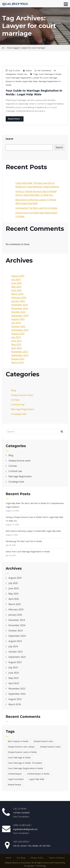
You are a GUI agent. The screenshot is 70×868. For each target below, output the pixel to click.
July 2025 (16, 279)
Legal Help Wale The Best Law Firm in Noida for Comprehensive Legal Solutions (35, 505)
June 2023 (16, 341)
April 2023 (16, 348)
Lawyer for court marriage (45, 78)
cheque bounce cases (22, 395)
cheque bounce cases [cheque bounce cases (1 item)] (50, 747)
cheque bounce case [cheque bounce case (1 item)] (43, 741)
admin (29, 70)
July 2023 (16, 337)
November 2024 (20, 308)
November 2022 (20, 352)
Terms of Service (57, 858)
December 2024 (19, 305)
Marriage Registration (23, 409)
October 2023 (18, 326)
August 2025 (18, 276)
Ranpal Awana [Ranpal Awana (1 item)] (14, 784)
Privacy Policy (37, 858)
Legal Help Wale (30, 81)
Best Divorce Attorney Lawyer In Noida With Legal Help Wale (33, 531)
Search (9, 139)
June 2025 (16, 283)
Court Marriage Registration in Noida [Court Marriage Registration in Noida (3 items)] (25, 768)
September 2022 (20, 355)
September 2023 (20, 330)
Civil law (15, 400)
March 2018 (17, 362)
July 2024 (16, 323)
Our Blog (21, 858)
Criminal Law (18, 405)
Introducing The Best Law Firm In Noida (36, 208)
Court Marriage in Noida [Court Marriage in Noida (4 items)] (19, 757)
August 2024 (18, 319)
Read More (15, 119)
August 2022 (18, 359)
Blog (13, 390)
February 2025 (19, 298)
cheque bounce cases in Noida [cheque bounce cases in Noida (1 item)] (22, 752)
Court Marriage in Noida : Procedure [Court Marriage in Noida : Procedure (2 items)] (25, 763)
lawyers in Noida (13, 81)
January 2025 (18, 301)
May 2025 (16, 287)
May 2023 (16, 344)
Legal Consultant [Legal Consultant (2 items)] (16, 779)
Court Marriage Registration (19, 78)
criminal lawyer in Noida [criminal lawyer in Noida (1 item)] (38, 774)
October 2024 (18, 312)
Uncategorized (19, 414)
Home (8, 858)
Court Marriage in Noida (50, 74)
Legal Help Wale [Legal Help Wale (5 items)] (37, 779)
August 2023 (18, 334)
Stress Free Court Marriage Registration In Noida (28, 552)
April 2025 (16, 290)
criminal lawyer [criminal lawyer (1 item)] (15, 774)
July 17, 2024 (14, 70)
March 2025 (17, 294)
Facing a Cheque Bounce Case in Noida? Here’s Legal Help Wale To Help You (34, 519)
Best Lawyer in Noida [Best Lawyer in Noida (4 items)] (18, 741)
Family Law (22, 74)
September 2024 (20, 316)
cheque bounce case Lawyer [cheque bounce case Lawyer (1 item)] (21, 747)
